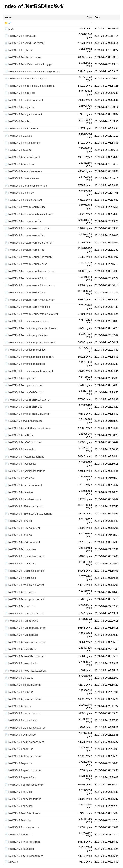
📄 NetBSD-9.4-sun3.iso (18, 806)
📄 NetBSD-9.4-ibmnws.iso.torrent (24, 557)
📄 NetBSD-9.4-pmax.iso (19, 692)
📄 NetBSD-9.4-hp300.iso (19, 435)
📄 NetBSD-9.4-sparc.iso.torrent (23, 770)
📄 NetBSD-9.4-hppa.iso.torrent (23, 499)
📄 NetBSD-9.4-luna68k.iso (20, 564)
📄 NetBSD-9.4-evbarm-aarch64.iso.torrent (29, 214)
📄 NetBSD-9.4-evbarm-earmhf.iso (24, 250)
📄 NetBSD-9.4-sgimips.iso (20, 735)
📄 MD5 (9, 29)
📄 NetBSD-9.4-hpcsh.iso (19, 478)
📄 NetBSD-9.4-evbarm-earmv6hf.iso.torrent (30, 286)
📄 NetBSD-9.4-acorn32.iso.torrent (24, 43)
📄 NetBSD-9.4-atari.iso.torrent (22, 143)
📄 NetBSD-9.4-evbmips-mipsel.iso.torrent (29, 371)
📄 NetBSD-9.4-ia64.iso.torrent (22, 542)
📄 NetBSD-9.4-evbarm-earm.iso (23, 221)
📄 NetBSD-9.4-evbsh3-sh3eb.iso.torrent (28, 400)
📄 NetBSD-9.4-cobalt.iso (19, 164)
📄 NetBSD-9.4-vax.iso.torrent (22, 828)
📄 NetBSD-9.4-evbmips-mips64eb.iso (26, 321)
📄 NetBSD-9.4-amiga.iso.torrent (23, 114)
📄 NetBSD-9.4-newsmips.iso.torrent (25, 671)
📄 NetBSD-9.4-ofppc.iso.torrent (23, 685)
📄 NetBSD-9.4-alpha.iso (19, 50)
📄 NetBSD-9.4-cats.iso (18, 150)
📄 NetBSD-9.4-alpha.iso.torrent (23, 57)
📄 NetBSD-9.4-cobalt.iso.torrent (23, 171)
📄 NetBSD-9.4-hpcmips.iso (20, 464)
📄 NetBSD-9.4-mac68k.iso (20, 578)
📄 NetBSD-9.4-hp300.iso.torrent (23, 442)
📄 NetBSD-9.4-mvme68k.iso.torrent (25, 628)
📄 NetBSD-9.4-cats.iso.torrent (22, 157)
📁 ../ (8, 23)
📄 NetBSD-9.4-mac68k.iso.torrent (24, 585)
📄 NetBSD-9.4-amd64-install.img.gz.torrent (30, 86)
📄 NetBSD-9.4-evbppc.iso (20, 378)
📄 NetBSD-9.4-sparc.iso (19, 763)
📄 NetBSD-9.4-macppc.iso (20, 592)
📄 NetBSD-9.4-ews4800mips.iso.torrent (28, 428)
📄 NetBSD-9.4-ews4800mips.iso (24, 421)
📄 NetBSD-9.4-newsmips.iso (21, 663)
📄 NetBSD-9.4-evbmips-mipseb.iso (25, 350)
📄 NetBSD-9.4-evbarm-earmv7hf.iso (26, 293)
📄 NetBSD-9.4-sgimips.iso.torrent (24, 742)
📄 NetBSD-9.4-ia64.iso (18, 535)
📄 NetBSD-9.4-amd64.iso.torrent (24, 100)
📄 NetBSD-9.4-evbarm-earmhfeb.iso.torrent (30, 271)
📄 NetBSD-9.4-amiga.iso (19, 107)
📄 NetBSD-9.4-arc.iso (17, 121)
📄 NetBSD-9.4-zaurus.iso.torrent (24, 856)
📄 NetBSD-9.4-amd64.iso (20, 93)
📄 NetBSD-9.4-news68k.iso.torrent (25, 656)
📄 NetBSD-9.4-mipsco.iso (20, 606)
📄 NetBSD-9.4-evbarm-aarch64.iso (25, 207)
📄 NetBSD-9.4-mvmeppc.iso (21, 635)
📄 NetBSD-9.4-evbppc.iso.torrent (24, 385)
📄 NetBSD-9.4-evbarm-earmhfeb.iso (26, 264)
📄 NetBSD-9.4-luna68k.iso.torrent (24, 571)
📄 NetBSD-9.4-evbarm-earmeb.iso (25, 236)
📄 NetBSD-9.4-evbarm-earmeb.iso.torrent (29, 243)
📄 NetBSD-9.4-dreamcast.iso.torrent (26, 186)
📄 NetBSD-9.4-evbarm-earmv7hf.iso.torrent (30, 300)
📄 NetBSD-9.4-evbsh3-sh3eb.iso (24, 392)
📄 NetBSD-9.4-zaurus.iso (20, 849)
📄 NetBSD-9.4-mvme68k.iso (21, 621)
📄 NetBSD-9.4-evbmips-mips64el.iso (26, 335)
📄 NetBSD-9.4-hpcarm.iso (20, 449)
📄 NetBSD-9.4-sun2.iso (18, 792)
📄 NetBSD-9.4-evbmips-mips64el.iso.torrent (30, 343)
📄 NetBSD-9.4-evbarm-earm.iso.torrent (27, 228)
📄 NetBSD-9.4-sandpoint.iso (21, 720)
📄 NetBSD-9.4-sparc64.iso (20, 778)
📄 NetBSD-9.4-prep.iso (18, 706)
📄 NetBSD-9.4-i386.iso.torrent (22, 528)
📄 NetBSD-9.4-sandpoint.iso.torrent (25, 728)
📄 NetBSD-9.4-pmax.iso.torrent (23, 699)
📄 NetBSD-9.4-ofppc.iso (19, 678)
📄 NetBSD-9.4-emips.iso (19, 193)
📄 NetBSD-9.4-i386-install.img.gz (24, 507)
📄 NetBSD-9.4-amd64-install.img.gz (25, 79)
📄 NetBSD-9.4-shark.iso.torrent (23, 756)
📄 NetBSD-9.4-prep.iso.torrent (22, 713)
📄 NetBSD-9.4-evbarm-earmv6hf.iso (26, 278)
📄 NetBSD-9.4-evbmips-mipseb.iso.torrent (29, 357)
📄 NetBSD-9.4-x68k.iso (18, 835)
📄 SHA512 (11, 862)
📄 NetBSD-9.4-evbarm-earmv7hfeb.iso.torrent (31, 314)
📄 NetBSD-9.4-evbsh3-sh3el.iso (23, 407)
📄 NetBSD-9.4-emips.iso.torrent (23, 200)
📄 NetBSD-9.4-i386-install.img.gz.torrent (28, 514)
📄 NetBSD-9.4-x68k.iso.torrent (23, 842)
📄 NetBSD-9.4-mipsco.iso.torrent (24, 614)
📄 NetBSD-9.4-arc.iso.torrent (22, 129)
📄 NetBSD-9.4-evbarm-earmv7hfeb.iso (27, 307)
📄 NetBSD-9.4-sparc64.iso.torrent (24, 785)
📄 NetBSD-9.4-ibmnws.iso (20, 549)
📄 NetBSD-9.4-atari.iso (18, 136)
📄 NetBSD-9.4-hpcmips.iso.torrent (25, 471)
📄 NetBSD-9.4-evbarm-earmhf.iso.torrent (28, 257)
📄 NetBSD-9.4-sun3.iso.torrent (23, 813)
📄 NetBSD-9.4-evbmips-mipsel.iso (25, 364)
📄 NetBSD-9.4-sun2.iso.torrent (23, 799)
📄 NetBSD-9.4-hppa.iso (19, 492)
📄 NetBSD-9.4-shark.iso (19, 749)
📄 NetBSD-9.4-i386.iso (18, 521)
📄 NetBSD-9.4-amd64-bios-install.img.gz (28, 64)
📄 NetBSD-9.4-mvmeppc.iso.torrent (25, 642)
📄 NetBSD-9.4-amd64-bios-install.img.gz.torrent (32, 72)
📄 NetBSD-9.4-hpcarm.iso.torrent (24, 457)
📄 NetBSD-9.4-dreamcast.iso (22, 178)
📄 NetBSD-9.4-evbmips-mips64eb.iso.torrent (31, 328)
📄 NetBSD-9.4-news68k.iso (21, 649)
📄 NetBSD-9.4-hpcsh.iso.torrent (23, 485)
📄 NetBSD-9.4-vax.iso (18, 820)
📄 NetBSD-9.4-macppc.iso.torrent (24, 599)
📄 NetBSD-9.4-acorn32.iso (20, 36)
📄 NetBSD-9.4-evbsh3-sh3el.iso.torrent (27, 414)
